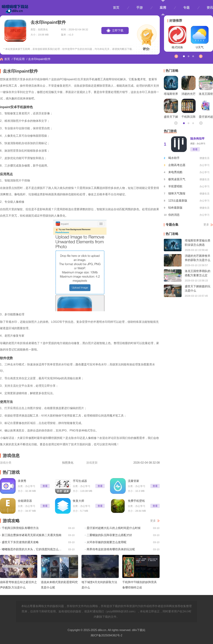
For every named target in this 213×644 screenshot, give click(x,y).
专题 (186, 8)
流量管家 (133, 481)
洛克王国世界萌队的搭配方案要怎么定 (206, 86)
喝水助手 (174, 158)
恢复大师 (78, 501)
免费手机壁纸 (136, 501)
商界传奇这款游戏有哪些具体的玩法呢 (111, 549)
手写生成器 (80, 481)
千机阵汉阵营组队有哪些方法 (20, 528)
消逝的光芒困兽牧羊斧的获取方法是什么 (189, 86)
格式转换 (177, 37)
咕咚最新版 (175, 208)
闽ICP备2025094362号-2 (106, 635)
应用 (163, 8)
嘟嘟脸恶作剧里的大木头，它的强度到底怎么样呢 (32, 549)
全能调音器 (25, 501)
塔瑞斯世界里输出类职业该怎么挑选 (171, 86)
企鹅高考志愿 (177, 165)
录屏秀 (22, 481)
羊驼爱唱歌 (175, 186)
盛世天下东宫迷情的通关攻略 (20, 542)
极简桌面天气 (177, 179)
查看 (45, 486)
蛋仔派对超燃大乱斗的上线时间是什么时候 (114, 528)
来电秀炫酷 (175, 172)
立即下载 (118, 30)
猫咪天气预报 (177, 193)
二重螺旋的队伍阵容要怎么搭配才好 (109, 535)
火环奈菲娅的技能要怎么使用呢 (106, 542)
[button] (201, 56)
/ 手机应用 (18, 59)
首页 (116, 8)
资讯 (210, 8)
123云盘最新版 (178, 201)
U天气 (200, 37)
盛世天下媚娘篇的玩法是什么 (171, 109)
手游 (140, 8)
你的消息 (174, 215)
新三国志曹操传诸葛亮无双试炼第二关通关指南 (32, 535)
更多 (153, 521)
